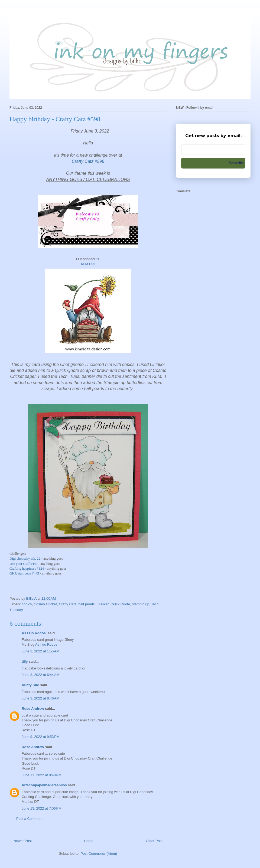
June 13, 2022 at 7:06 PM (42, 808)
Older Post (154, 841)
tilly (25, 661)
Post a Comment (29, 819)
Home (89, 841)
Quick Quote (120, 604)
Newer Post (23, 841)
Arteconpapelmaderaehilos (44, 785)
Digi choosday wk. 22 (25, 558)
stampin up (141, 604)
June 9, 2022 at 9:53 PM (41, 737)
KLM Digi (88, 264)
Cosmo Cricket (45, 604)
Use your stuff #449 (23, 564)
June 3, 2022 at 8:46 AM (40, 698)
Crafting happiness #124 (27, 568)
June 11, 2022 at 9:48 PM (42, 775)
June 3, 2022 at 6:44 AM (40, 675)
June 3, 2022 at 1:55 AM (40, 651)
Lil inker (103, 604)
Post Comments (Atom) (99, 854)
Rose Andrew (33, 709)
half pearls (86, 604)
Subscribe (236, 163)
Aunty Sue (30, 685)
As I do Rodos (46, 644)
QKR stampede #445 (24, 573)
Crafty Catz (68, 604)
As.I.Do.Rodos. (34, 633)
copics (27, 604)
